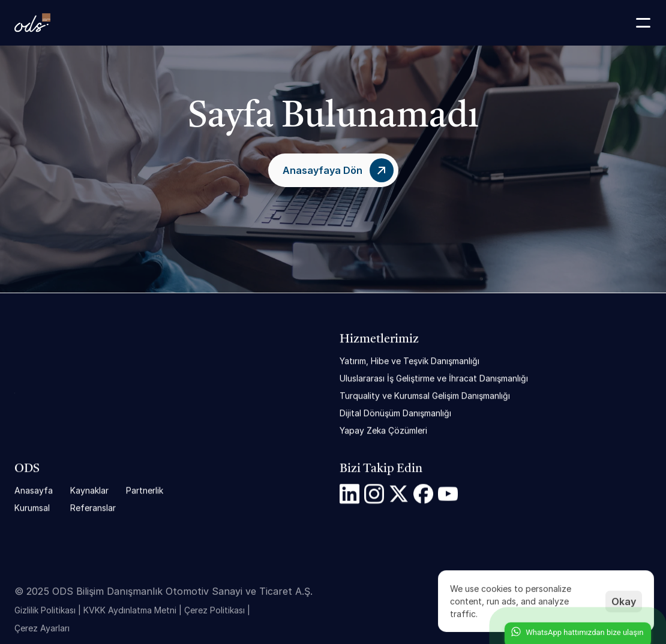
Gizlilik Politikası (45, 614)
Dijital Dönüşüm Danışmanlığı (395, 413)
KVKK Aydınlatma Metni (130, 614)
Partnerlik (145, 490)
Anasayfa (34, 490)
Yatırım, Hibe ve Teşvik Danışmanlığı (409, 361)
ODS (27, 469)
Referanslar (93, 508)
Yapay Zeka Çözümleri (383, 430)
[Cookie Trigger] (42, 633)
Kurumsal (32, 508)
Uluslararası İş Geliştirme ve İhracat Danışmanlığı (434, 378)
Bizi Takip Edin (381, 469)
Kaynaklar (89, 490)
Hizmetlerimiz (379, 339)
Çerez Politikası (214, 614)
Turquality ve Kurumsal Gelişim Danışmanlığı (425, 395)
